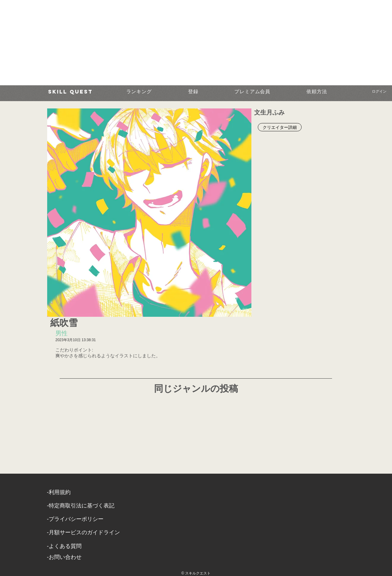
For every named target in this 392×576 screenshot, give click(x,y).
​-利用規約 (59, 492)
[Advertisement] (183, 43)
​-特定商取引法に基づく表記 (81, 506)
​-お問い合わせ (64, 557)
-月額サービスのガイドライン (83, 532)
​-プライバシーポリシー (75, 519)
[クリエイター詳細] (280, 127)
